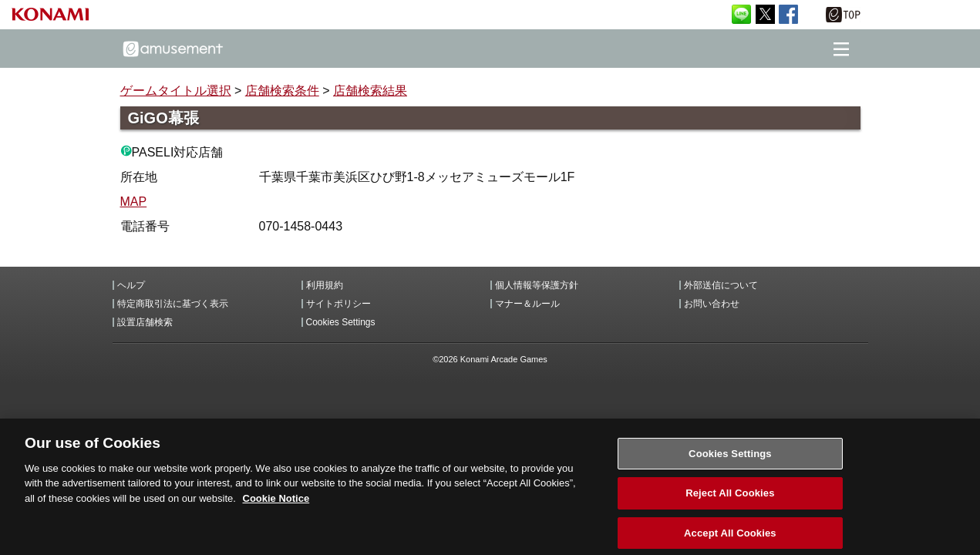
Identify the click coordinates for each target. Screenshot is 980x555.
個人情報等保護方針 (537, 285)
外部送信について (721, 285)
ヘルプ (131, 285)
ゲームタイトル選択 (176, 91)
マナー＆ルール (527, 304)
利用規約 (325, 285)
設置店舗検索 (145, 322)
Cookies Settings (341, 322)
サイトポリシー (338, 304)
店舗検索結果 (370, 91)
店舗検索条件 (282, 91)
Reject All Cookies (730, 499)
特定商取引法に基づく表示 (173, 304)
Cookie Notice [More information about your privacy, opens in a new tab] (276, 504)
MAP (134, 202)
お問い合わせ (712, 304)
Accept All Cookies (730, 538)
